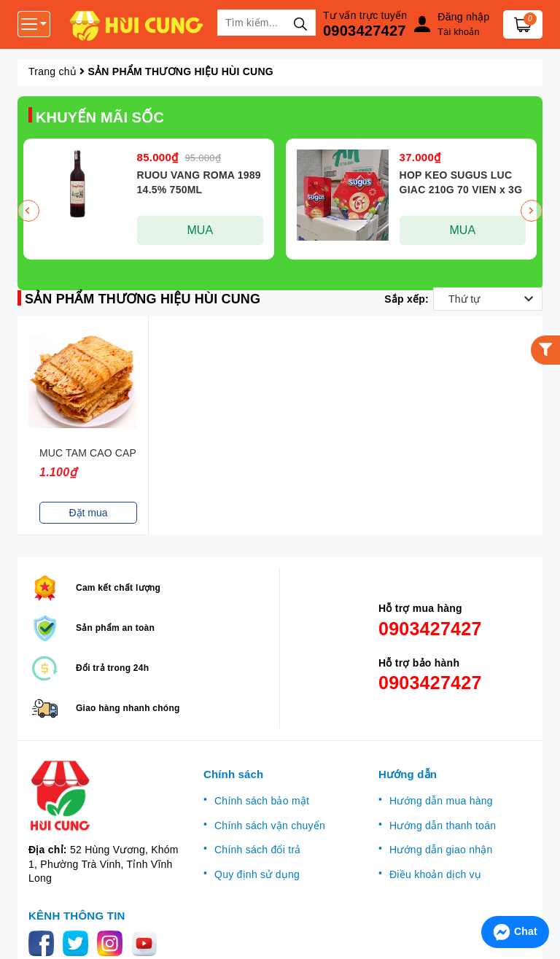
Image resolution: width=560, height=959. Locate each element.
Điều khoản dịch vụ (435, 874)
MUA (201, 230)
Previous (28, 211)
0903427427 (365, 31)
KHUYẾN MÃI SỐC (100, 117)
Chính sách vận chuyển (270, 826)
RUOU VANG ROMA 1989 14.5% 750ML (199, 182)
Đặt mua (88, 513)
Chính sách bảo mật (262, 801)
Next (532, 211)
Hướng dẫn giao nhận (441, 850)
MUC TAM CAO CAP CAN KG (88, 453)
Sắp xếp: (407, 299)
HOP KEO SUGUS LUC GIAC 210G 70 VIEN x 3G (461, 182)
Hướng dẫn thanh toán (443, 826)
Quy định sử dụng (257, 874)
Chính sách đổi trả (258, 850)
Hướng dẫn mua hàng (441, 801)
